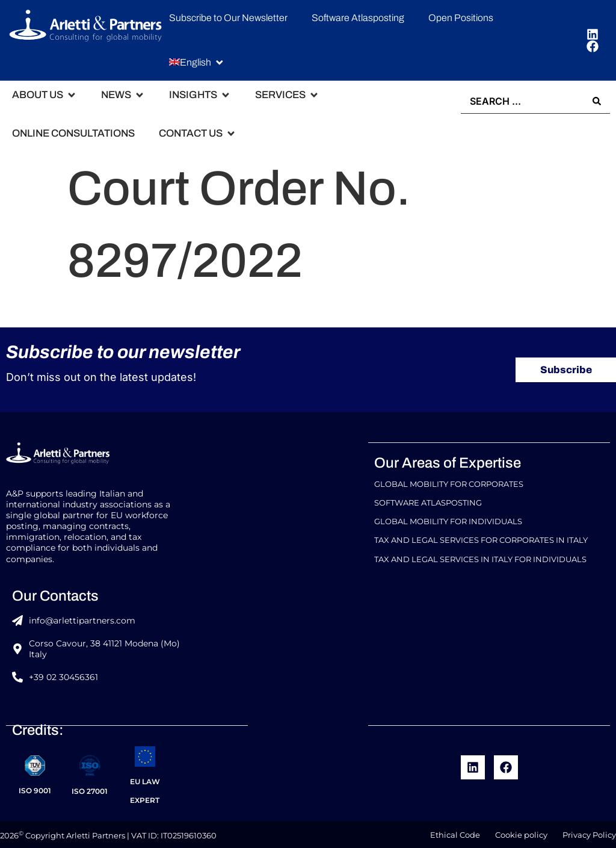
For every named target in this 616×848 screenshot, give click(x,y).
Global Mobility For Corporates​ (449, 487)
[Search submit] (597, 101)
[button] (197, 62)
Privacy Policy (589, 833)
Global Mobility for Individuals (448, 520)
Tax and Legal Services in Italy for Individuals (480, 554)
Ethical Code (455, 833)
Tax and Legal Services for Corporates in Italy (481, 537)
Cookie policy (521, 833)
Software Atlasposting (428, 503)
